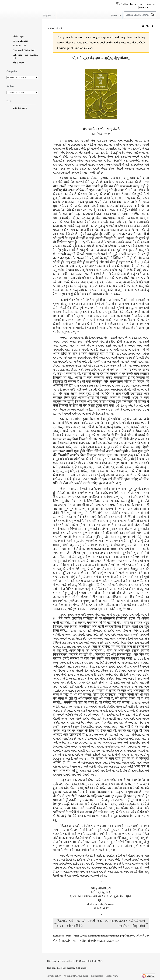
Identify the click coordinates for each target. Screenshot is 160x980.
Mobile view (112, 976)
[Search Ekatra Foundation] (140, 15)
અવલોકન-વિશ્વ (56, 28)
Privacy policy (54, 976)
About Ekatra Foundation (76, 976)
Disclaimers (97, 976)
